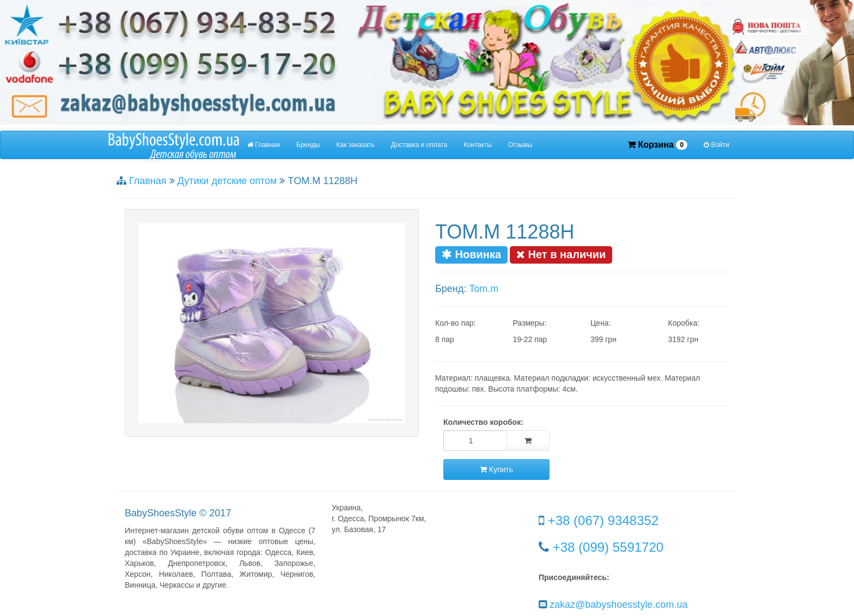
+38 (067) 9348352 (603, 520)
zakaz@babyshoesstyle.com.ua (618, 605)
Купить (496, 469)
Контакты (478, 145)
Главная (264, 145)
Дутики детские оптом (227, 181)
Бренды (308, 145)
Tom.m (484, 289)
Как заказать (356, 145)
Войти (716, 145)
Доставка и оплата (419, 145)
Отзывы (520, 145)
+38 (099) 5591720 (608, 547)
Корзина (657, 145)
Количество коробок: (483, 422)
